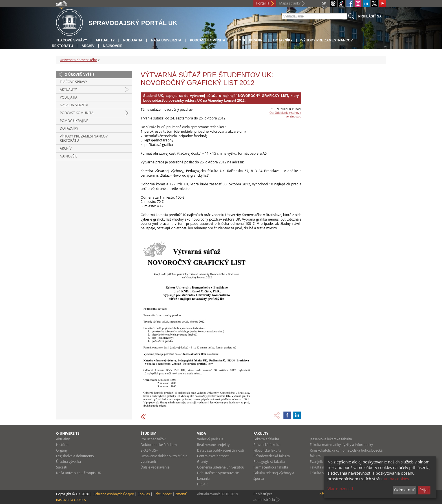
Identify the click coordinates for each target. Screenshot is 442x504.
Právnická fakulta (267, 445)
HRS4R (202, 484)
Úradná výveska (68, 462)
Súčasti (62, 467)
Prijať (424, 490)
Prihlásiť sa (370, 16)
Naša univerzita (166, 40)
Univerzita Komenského (79, 60)
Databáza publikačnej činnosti (221, 450)
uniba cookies (396, 479)
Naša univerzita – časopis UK (79, 473)
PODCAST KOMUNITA (207, 40)
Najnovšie (113, 46)
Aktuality (105, 40)
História (62, 445)
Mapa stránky (290, 3)
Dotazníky (283, 40)
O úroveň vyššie (79, 75)
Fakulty (261, 433)
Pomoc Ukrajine (249, 40)
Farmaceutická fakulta (271, 467)
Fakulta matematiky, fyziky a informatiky (341, 445)
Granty (202, 462)
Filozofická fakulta (268, 450)
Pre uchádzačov (153, 439)
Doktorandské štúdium (159, 445)
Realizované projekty (213, 445)
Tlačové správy (72, 40)
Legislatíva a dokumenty (75, 456)
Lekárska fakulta (266, 439)
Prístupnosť (162, 494)
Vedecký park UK (210, 439)
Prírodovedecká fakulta (272, 456)
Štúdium (149, 433)
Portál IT (263, 3)
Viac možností (340, 489)
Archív (88, 46)
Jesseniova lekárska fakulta (331, 439)
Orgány (62, 450)
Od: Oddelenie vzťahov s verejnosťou (285, 115)
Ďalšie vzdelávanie (155, 467)
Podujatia (133, 40)
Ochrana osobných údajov (113, 494)
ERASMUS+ (149, 450)
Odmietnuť (404, 490)
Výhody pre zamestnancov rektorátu (84, 138)
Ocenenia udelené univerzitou (221, 467)
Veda (202, 433)
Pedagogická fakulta (269, 462)
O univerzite (68, 433)
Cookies (144, 494)
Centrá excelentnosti (213, 456)
